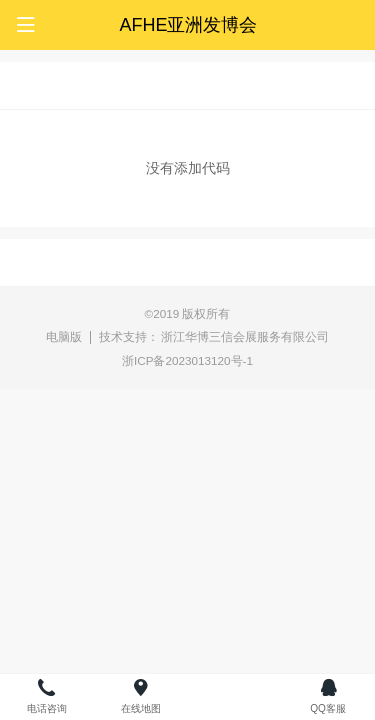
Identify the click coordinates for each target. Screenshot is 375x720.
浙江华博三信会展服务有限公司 (245, 336)
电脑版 (64, 336)
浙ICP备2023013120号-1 (187, 360)
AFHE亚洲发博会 (188, 25)
